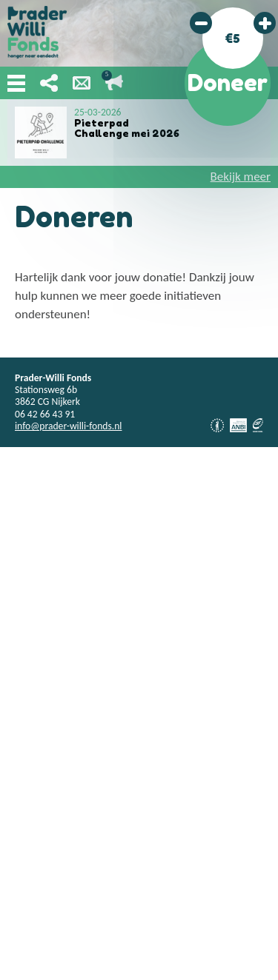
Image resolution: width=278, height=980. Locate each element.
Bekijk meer (241, 177)
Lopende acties (114, 83)
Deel (49, 83)
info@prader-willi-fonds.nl (68, 426)
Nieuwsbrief (82, 83)
